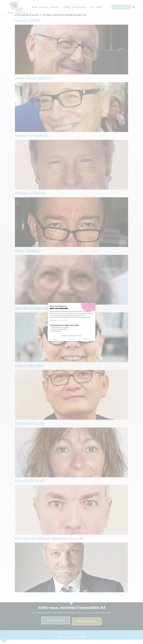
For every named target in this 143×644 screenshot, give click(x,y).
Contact (98, 7)
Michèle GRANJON (32, 313)
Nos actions (43, 7)
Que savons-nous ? (81, 7)
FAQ (92, 7)
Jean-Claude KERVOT (34, 83)
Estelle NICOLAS (30, 428)
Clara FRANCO (28, 255)
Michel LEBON (28, 25)
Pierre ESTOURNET (32, 140)
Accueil (35, 7)
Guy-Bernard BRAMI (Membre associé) (49, 543)
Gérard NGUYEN (29, 370)
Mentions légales (62, 641)
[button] (5, 640)
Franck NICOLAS (30, 485)
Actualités (67, 7)
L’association (55, 7)
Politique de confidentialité (78, 641)
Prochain (124, 600)
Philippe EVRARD (30, 198)
